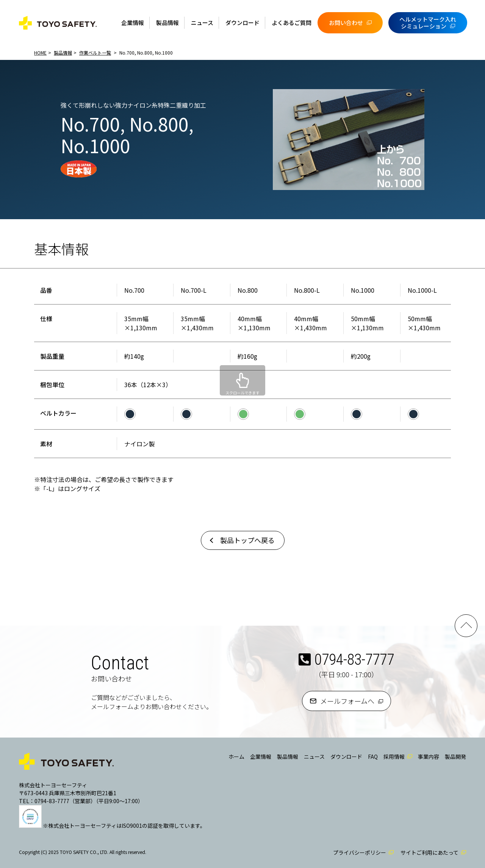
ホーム (236, 757)
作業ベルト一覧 (95, 53)
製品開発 (455, 757)
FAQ (373, 757)
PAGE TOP (466, 626)
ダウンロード (242, 23)
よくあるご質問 (292, 23)
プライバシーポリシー (360, 852)
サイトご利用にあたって (429, 852)
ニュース (202, 23)
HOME (40, 53)
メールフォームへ (347, 701)
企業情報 (133, 23)
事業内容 (429, 757)
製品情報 (167, 23)
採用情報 (394, 757)
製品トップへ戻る (247, 540)
